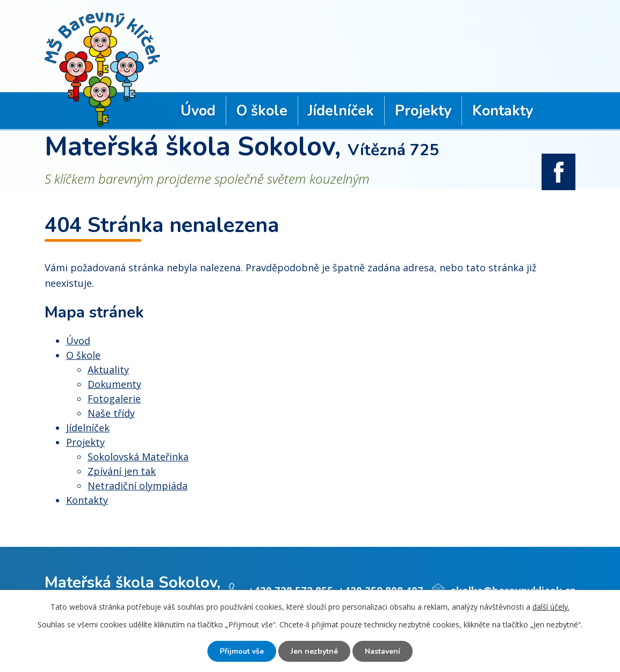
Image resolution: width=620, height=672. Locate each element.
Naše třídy (111, 413)
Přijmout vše (242, 651)
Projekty (423, 111)
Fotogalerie (114, 399)
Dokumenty (114, 384)
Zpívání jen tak (122, 471)
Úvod (198, 111)
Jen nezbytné (314, 651)
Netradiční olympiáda (138, 486)
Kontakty (503, 111)
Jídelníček (341, 111)
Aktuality (108, 370)
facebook (558, 172)
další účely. (551, 607)
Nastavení (383, 651)
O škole (262, 111)
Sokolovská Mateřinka (138, 457)
